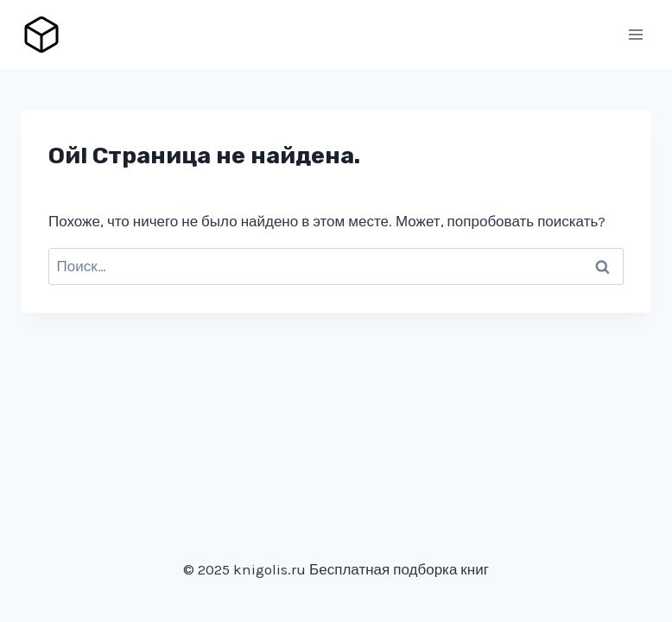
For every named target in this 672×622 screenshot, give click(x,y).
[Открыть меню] (635, 34)
